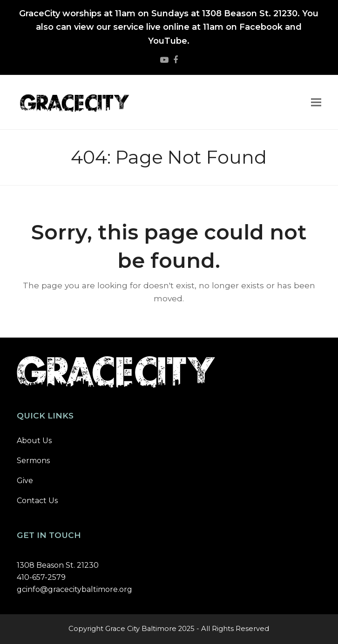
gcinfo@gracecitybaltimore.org (74, 589)
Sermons (33, 461)
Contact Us (37, 501)
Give (25, 481)
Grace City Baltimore (141, 629)
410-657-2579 (41, 577)
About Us (34, 441)
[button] (316, 102)
